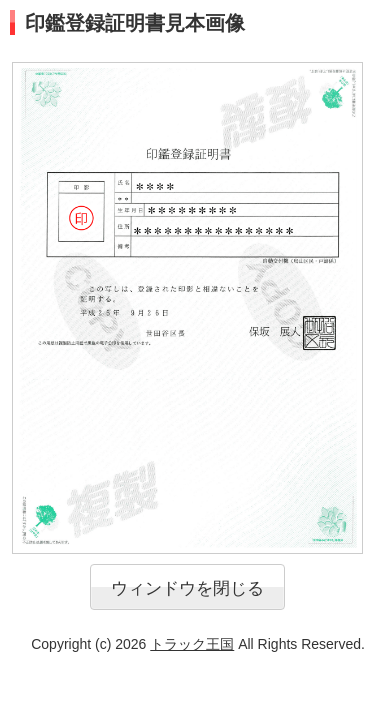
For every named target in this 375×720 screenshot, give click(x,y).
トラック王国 (192, 644)
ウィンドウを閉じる (187, 588)
